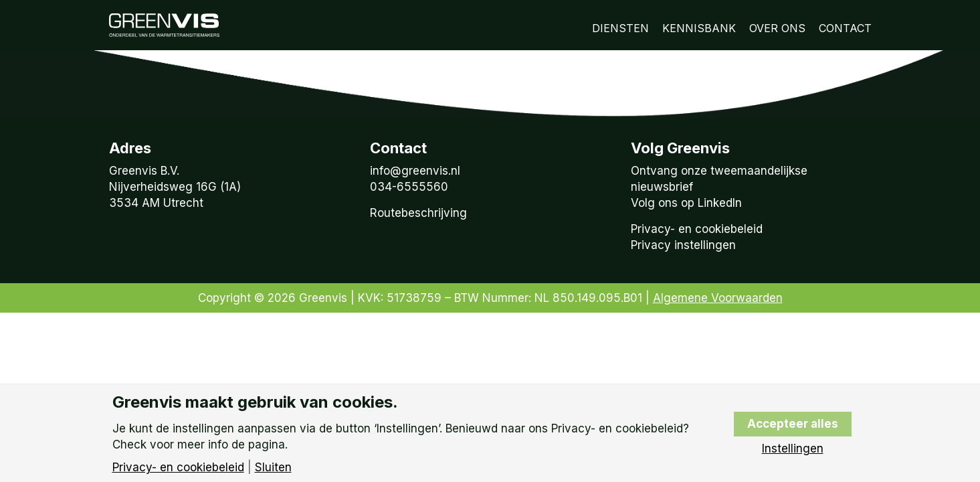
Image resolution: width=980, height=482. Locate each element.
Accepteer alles (793, 424)
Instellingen (793, 449)
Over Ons (777, 28)
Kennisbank (699, 28)
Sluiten (273, 468)
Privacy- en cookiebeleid (697, 229)
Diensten (620, 28)
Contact (845, 28)
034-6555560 (409, 187)
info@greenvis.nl (415, 171)
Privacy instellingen (683, 245)
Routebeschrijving (418, 213)
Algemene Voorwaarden (718, 298)
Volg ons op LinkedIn (686, 203)
